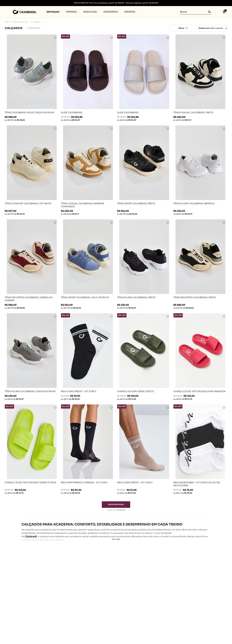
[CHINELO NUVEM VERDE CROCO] (144, 357)
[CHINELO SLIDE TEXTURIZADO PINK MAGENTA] (200, 357)
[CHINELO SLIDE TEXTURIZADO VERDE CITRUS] (32, 449)
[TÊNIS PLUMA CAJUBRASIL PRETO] (144, 264)
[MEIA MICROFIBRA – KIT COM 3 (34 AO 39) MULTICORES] (200, 449)
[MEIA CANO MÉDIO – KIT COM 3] (88, 357)
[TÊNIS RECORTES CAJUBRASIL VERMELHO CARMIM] (32, 264)
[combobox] (196, 12)
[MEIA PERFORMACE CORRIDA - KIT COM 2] (88, 449)
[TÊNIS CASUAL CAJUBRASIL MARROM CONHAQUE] (88, 170)
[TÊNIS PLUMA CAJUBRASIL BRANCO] (200, 170)
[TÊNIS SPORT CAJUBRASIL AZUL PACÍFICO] (88, 264)
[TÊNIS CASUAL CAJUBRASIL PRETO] (200, 78)
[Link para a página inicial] (7, 22)
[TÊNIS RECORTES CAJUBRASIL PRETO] (200, 264)
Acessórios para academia (21, 22)
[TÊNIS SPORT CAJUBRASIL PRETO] (144, 170)
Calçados (37, 22)
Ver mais (116, 539)
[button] (217, 12)
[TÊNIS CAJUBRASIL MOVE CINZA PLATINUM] (32, 78)
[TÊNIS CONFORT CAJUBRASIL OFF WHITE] (32, 170)
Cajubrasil (31, 536)
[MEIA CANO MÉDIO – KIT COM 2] (144, 449)
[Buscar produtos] (208, 12)
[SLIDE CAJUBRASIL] (88, 78)
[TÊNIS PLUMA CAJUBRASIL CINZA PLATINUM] (32, 357)
